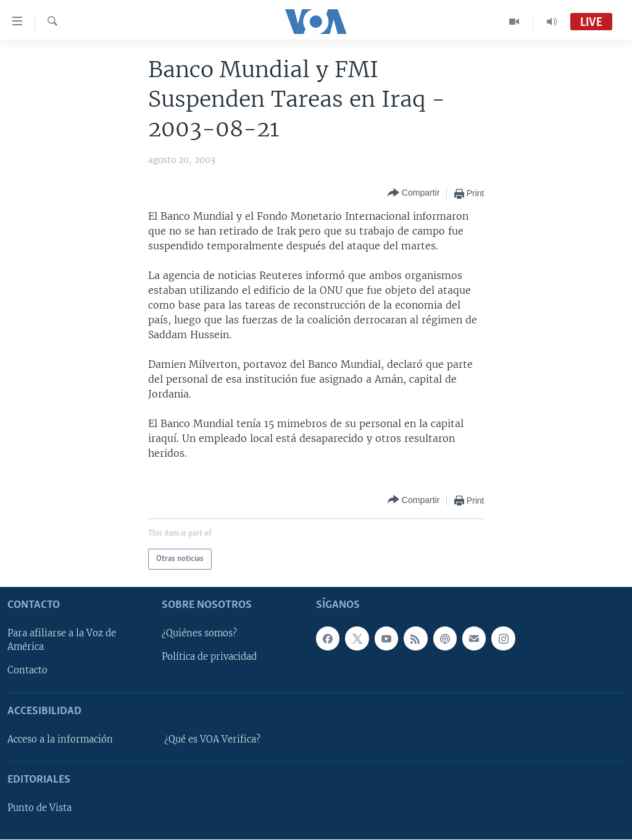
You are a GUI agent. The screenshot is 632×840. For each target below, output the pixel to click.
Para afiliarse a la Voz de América (62, 641)
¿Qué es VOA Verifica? (212, 739)
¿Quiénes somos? (199, 634)
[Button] (414, 193)
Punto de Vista (39, 809)
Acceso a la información (60, 739)
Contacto (27, 671)
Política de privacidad (209, 657)
